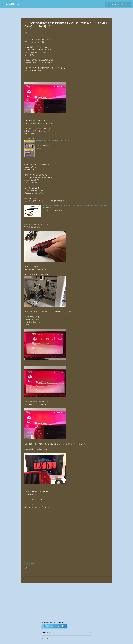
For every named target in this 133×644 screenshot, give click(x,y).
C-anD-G (12, 4)
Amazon (39, 148)
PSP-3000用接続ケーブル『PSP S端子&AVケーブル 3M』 (54, 141)
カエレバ (44, 143)
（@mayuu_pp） (36, 42)
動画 (33, 563)
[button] (26, 33)
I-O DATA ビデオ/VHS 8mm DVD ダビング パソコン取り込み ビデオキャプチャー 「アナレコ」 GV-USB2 (75, 206)
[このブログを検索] (120, 4)
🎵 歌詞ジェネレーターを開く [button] (54, 626)
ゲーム (27, 563)
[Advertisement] (66, 536)
